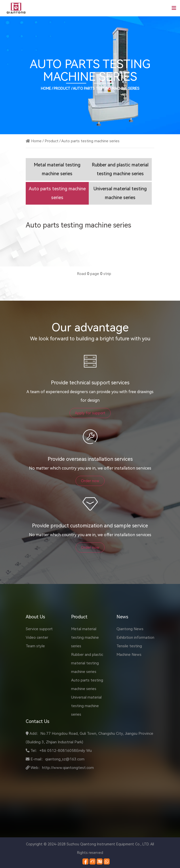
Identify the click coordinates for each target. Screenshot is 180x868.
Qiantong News (130, 629)
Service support (39, 629)
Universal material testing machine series (86, 706)
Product (62, 88)
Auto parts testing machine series (106, 88)
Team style (35, 646)
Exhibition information (135, 637)
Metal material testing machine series (85, 637)
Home (46, 88)
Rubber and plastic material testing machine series (87, 663)
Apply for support (90, 413)
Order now (90, 481)
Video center (37, 637)
